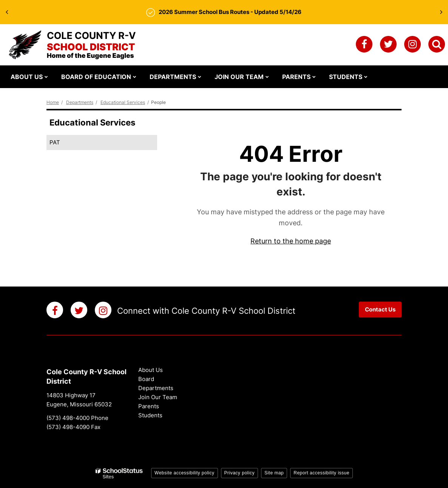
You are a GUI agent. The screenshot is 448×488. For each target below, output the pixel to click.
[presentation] (7, 12)
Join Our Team (158, 397)
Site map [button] (274, 473)
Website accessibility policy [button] (185, 473)
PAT (55, 142)
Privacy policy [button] (239, 473)
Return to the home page (291, 241)
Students (150, 415)
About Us (151, 370)
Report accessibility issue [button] (321, 473)
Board (146, 379)
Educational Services (123, 102)
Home (53, 102)
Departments (80, 102)
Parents (149, 406)
